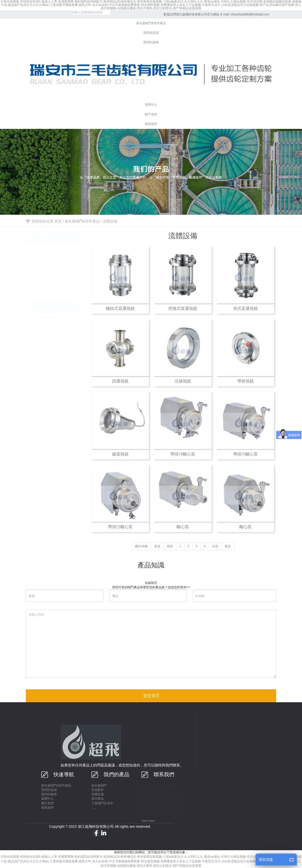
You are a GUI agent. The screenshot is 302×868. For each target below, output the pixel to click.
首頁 (58, 229)
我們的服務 (49, 794)
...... (94, 808)
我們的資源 (49, 790)
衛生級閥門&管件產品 (82, 229)
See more (148, 821)
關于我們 (47, 803)
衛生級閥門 (99, 786)
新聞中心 (47, 799)
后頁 (218, 546)
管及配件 (98, 790)
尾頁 (231, 546)
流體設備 (110, 229)
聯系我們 (47, 808)
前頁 (173, 546)
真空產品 (98, 799)
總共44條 (144, 546)
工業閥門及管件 (102, 803)
